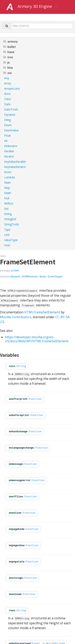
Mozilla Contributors (16, 317)
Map (7, 188)
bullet (9, 47)
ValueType (11, 240)
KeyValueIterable (15, 162)
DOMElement (30, 276)
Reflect (9, 203)
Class (8, 99)
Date (7, 104)
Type (7, 229)
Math (8, 193)
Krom (8, 172)
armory (10, 41)
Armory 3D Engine (35, 6)
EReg (7, 120)
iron (8, 57)
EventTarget (55, 276)
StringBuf (10, 219)
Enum (8, 125)
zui (7, 73)
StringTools (12, 224)
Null (7, 198)
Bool (7, 94)
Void (7, 245)
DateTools (11, 109)
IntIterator (11, 146)
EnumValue (11, 130)
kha (8, 68)
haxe (9, 52)
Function (35, 399)
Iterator (9, 156)
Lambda (9, 177)
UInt (7, 235)
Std (6, 209)
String (8, 214)
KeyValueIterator (15, 167)
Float (7, 135)
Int (6, 141)
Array (8, 83)
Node (43, 276)
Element (15, 276)
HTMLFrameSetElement (42, 312)
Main (7, 182)
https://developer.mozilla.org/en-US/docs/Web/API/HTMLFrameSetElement (37, 339)
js (6, 62)
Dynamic (10, 115)
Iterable (9, 151)
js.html (15, 270)
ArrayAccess (12, 88)
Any (7, 78)
